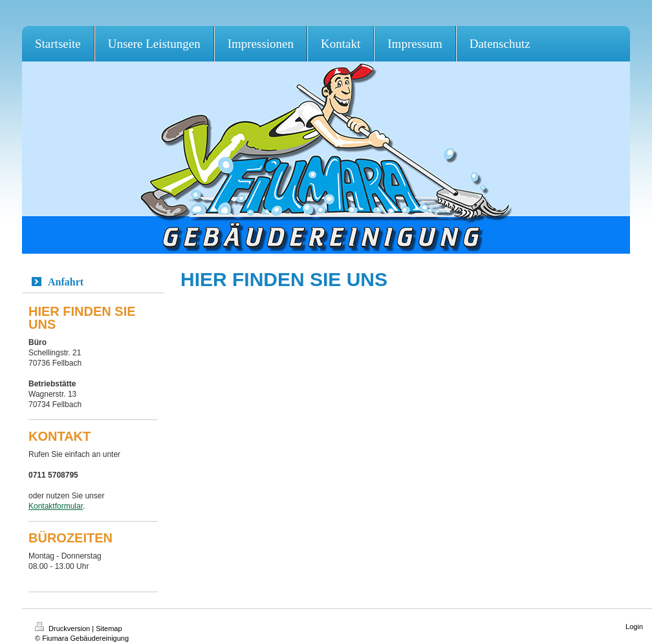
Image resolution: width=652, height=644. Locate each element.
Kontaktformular (56, 506)
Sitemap (109, 628)
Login (634, 627)
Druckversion (63, 628)
